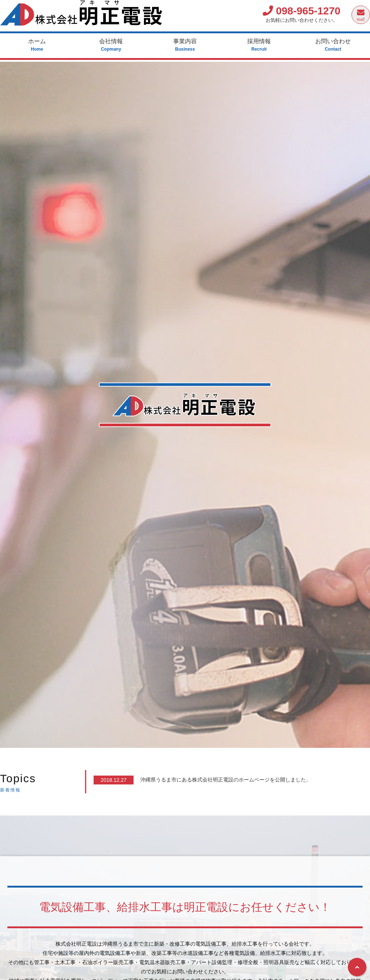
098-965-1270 (302, 11)
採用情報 (259, 45)
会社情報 (111, 45)
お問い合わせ (333, 45)
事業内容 (185, 45)
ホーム (37, 45)
